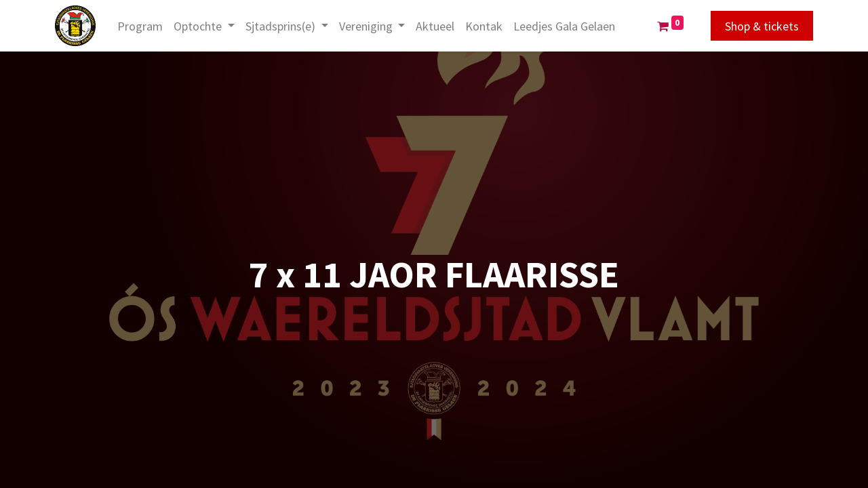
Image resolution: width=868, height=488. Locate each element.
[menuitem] (143, 26)
